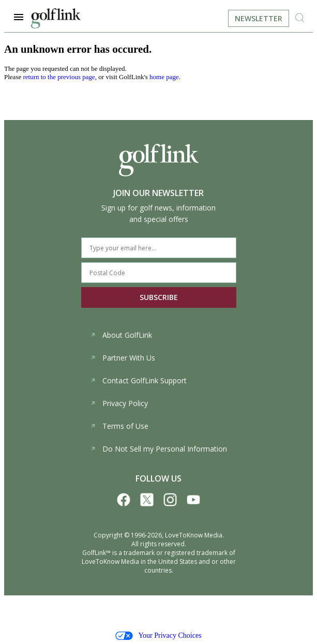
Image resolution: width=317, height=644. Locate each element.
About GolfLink (121, 335)
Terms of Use (119, 426)
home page (164, 77)
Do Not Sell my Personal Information (158, 449)
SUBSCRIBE (159, 297)
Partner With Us (123, 358)
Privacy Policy (119, 403)
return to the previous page (59, 77)
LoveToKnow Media (194, 535)
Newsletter (259, 18)
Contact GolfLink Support (138, 380)
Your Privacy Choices (158, 636)
